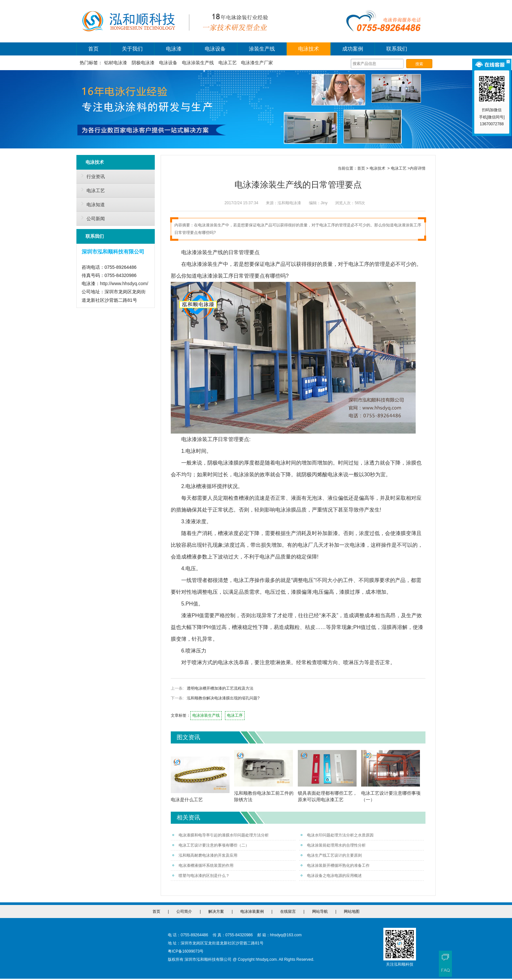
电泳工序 (235, 715)
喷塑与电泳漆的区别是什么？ (201, 876)
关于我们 (132, 49)
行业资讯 (91, 176)
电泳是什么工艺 (187, 800)
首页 (93, 49)
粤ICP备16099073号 (186, 951)
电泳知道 (91, 204)
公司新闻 (91, 218)
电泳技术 (309, 49)
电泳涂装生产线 (198, 63)
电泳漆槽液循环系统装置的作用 (203, 865)
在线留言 (288, 911)
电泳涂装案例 (252, 911)
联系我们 (397, 49)
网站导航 (320, 911)
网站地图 (352, 911)
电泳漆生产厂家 (257, 63)
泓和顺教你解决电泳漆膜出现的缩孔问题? (223, 698)
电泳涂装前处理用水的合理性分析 (333, 845)
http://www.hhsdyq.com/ (124, 283)
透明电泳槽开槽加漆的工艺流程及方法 (220, 688)
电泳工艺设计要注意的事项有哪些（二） (211, 845)
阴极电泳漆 (143, 63)
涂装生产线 (262, 49)
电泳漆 (174, 49)
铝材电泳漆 (116, 63)
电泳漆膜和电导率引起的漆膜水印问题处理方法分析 (221, 835)
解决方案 (216, 911)
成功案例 (353, 49)
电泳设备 (215, 49)
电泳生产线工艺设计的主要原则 (331, 855)
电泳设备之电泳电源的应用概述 (331, 876)
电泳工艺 (228, 63)
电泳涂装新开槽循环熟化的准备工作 (335, 865)
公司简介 (184, 911)
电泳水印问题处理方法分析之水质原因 (337, 835)
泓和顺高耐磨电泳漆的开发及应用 (205, 855)
